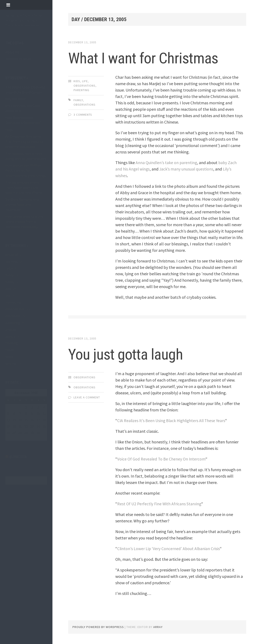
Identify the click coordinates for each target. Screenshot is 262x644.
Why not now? (16, 99)
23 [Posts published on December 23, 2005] (32, 426)
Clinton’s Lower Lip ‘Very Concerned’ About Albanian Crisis (169, 548)
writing (11, 363)
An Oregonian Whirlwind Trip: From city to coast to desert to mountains (24, 141)
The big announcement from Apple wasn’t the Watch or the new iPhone (24, 187)
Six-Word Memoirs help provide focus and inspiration (22, 204)
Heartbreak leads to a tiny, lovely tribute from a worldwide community (25, 221)
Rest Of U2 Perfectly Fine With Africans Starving (160, 503)
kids (8, 289)
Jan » (19, 438)
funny (9, 275)
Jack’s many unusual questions (187, 169)
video (9, 357)
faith (9, 268)
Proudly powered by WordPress (98, 627)
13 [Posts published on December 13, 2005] (14, 420)
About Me (12, 52)
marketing (13, 302)
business (12, 261)
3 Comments (83, 115)
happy (10, 282)
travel (10, 350)
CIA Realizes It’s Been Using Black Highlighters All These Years (173, 420)
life (8, 296)
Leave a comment (87, 397)
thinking (12, 343)
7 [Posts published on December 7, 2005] (20, 414)
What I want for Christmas (153, 58)
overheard (13, 316)
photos (11, 329)
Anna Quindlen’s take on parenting (167, 162)
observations (15, 309)
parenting (13, 323)
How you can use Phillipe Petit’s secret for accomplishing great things (26, 170)
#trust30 (12, 255)
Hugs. (9, 130)
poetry (10, 336)
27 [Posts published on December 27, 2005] (14, 433)
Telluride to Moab (18, 59)
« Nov (9, 438)
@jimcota (18, 457)
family (78, 100)
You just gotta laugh (133, 354)
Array (158, 627)
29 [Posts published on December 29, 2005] (26, 433)
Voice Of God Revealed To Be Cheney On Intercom (162, 459)
